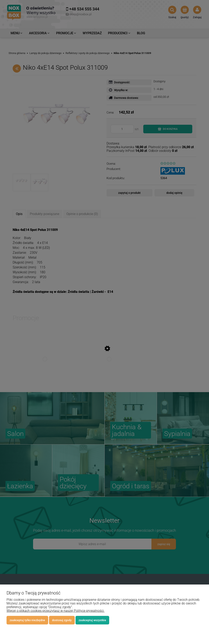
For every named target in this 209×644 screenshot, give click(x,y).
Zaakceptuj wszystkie (92, 620)
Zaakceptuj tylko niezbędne (27, 620)
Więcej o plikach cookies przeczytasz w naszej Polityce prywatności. (56, 611)
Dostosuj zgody (62, 620)
